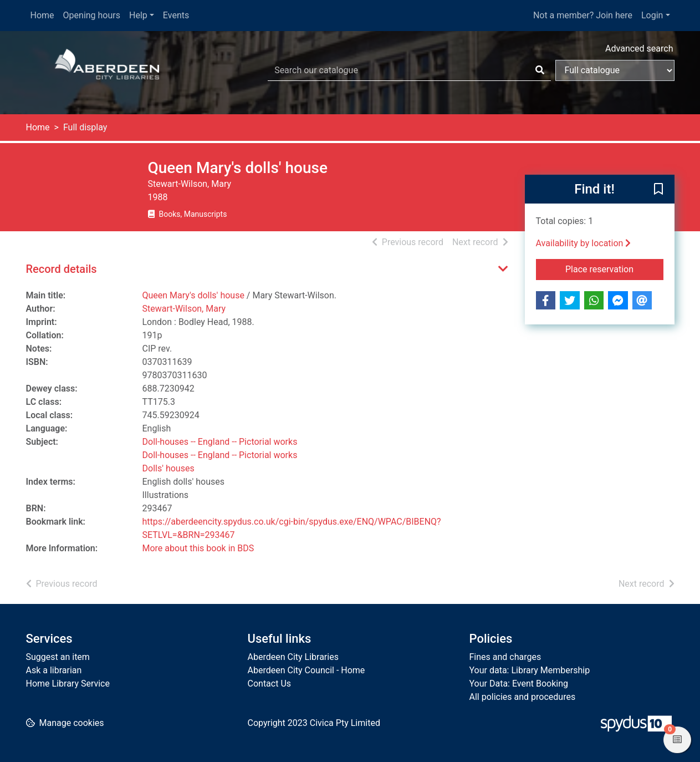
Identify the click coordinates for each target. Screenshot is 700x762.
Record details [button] (62, 269)
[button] (658, 190)
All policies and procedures (523, 697)
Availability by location (584, 243)
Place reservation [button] (614, 268)
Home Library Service (68, 684)
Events (176, 15)
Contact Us (270, 684)
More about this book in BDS (198, 548)
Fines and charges (505, 657)
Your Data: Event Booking (519, 684)
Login (652, 15)
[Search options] (615, 70)
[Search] (540, 70)
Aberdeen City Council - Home (306, 670)
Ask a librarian (54, 670)
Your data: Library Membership (530, 670)
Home (42, 15)
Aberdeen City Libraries (293, 657)
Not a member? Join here (583, 15)
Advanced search (639, 49)
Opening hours (92, 15)
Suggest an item (58, 657)
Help (138, 15)
